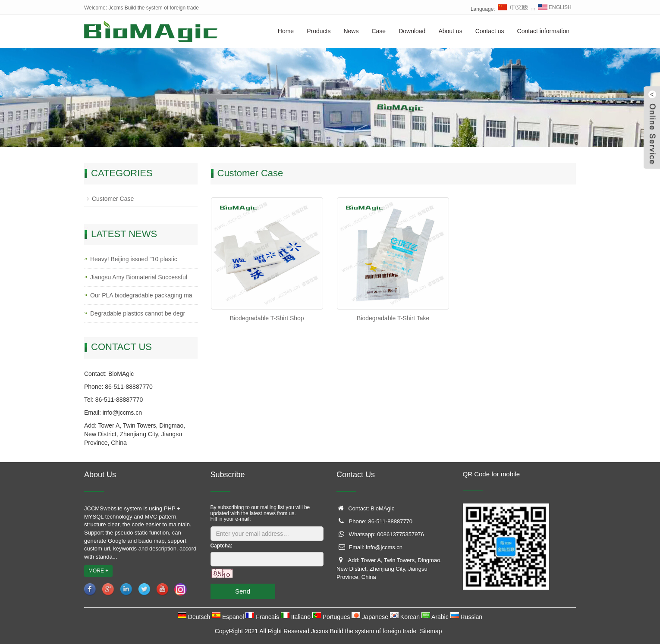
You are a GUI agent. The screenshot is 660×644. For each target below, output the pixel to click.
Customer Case (113, 199)
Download (412, 31)
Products (319, 31)
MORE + (98, 571)
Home (286, 31)
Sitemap (431, 631)
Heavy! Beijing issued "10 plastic (134, 259)
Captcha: (222, 546)
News (351, 31)
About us (450, 31)
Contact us (490, 31)
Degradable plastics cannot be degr (138, 313)
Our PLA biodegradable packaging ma (141, 295)
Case (379, 31)
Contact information (543, 31)
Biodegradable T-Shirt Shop (267, 318)
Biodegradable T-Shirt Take (393, 318)
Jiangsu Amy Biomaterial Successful (139, 277)
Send (243, 591)
